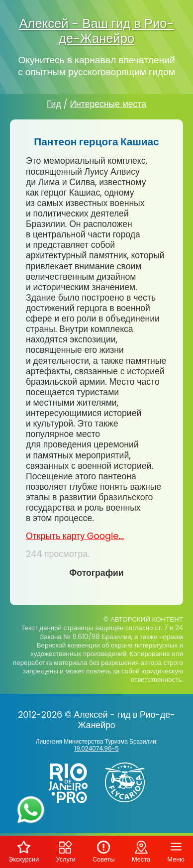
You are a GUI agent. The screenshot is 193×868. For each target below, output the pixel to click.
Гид (54, 104)
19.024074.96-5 (96, 748)
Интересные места (108, 104)
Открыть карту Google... (75, 536)
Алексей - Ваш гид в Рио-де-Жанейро (96, 31)
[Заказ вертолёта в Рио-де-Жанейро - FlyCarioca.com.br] (129, 804)
